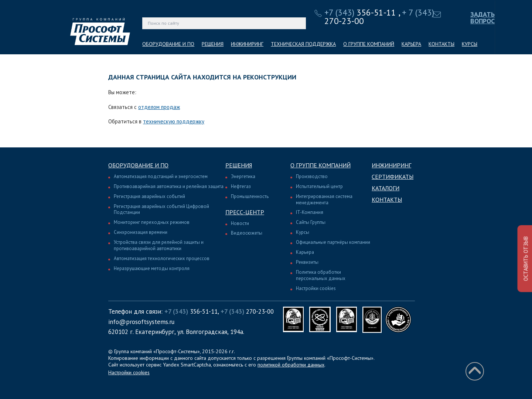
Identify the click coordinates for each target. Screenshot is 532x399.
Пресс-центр (245, 212)
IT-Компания (310, 212)
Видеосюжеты (247, 233)
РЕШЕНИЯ (213, 44)
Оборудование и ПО (138, 165)
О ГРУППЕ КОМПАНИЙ (369, 44)
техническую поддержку (174, 121)
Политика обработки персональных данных (321, 275)
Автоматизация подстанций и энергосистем (161, 176)
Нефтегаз (241, 186)
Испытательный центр (319, 186)
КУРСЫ (470, 44)
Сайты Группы (311, 222)
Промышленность (250, 196)
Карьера (305, 252)
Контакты (387, 199)
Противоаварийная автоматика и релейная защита (169, 186)
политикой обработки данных (291, 365)
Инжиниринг (391, 165)
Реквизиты (307, 262)
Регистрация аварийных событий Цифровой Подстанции (161, 209)
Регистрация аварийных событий (149, 196)
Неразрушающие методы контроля (152, 268)
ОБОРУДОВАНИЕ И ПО (168, 44)
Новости (240, 223)
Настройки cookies (316, 288)
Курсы (303, 232)
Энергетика (243, 176)
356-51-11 (360, 12)
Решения (239, 165)
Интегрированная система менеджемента (324, 199)
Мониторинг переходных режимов (152, 222)
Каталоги (386, 188)
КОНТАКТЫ (441, 44)
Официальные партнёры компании (333, 242)
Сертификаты (393, 177)
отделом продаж (159, 107)
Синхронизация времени (141, 232)
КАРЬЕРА (411, 44)
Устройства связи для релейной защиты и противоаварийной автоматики (159, 245)
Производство (312, 176)
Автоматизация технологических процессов (162, 258)
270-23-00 (247, 311)
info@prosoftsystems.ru (141, 322)
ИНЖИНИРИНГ (247, 44)
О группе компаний (320, 165)
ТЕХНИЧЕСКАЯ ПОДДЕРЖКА (303, 44)
